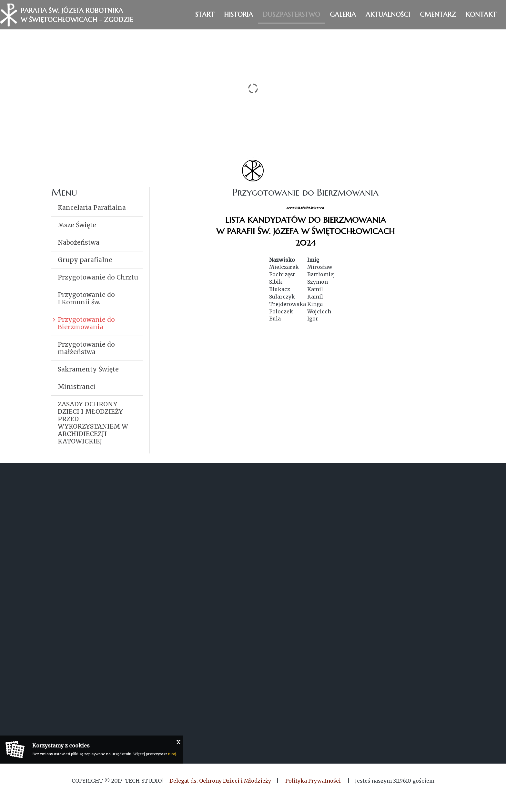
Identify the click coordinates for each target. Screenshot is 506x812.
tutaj (172, 754)
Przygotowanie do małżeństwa (86, 348)
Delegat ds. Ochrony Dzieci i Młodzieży (220, 781)
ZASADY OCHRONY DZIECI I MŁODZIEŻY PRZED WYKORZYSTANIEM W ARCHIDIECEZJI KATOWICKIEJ (93, 423)
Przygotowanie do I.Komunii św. (86, 298)
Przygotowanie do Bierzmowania (86, 323)
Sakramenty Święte (88, 369)
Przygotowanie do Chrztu (98, 277)
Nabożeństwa (79, 242)
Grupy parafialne (85, 260)
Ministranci (77, 387)
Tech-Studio (143, 781)
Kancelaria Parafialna (92, 208)
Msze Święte (77, 225)
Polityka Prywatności (313, 781)
